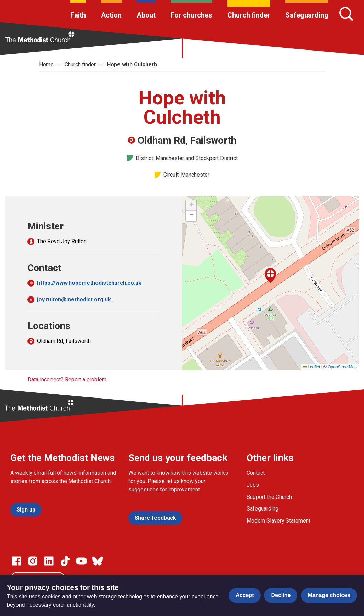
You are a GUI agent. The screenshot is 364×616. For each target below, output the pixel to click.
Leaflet (311, 367)
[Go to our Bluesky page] (98, 561)
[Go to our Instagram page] (33, 561)
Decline (281, 595)
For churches (191, 15)
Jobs (253, 485)
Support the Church (269, 497)
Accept (245, 595)
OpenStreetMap (342, 367)
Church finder (249, 15)
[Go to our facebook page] (16, 561)
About (146, 15)
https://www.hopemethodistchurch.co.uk (89, 283)
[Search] (346, 14)
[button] (270, 276)
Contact (256, 473)
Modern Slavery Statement (278, 521)
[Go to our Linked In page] (49, 561)
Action (111, 15)
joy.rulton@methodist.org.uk (74, 299)
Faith (78, 15)
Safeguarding (307, 15)
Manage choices (329, 595)
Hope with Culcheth (132, 64)
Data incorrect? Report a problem (67, 379)
